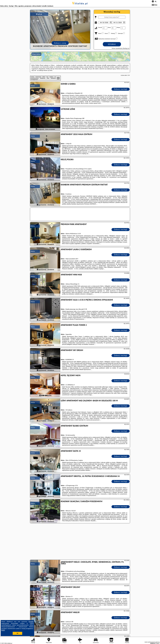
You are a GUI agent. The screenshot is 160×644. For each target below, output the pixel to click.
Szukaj (112, 44)
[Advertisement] (80, 542)
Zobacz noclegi (121, 89)
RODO (3, 630)
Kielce (33, 86)
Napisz (158, 643)
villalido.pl (80, 3)
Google (31, 622)
